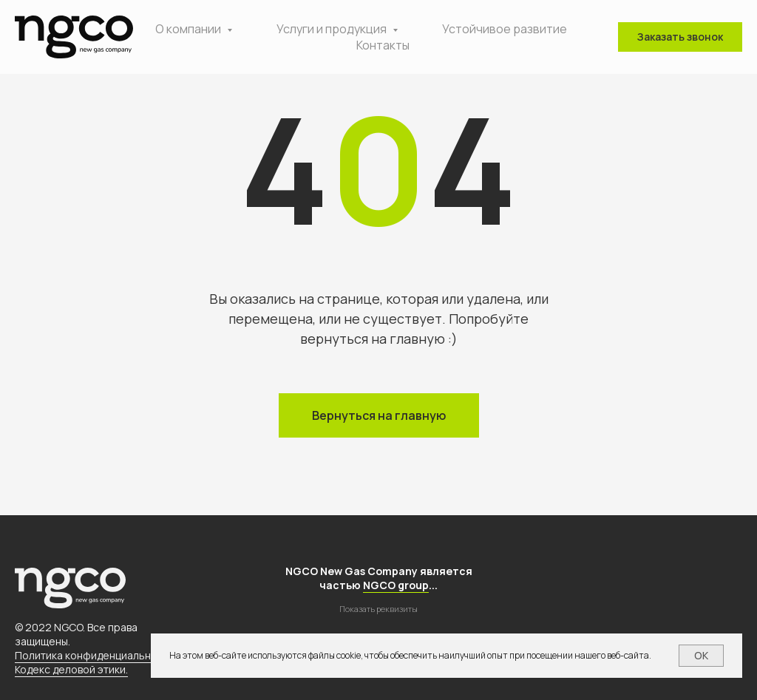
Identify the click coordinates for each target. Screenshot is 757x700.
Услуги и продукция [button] (333, 29)
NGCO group (396, 585)
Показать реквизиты (378, 609)
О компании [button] (189, 29)
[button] (680, 37)
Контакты (383, 45)
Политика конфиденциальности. (96, 655)
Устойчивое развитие (505, 29)
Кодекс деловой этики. (71, 669)
